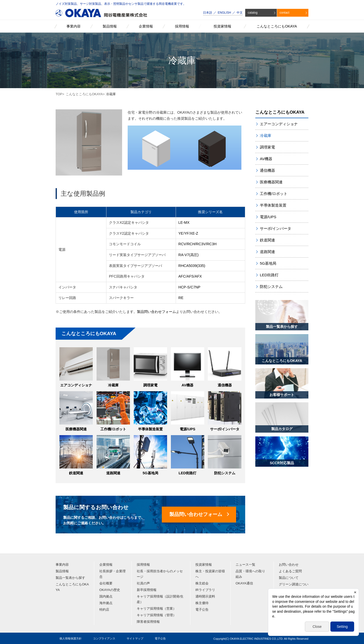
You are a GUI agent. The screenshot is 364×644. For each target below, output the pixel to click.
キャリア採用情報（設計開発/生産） (160, 599)
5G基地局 (150, 473)
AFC (182, 276)
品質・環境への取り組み (250, 574)
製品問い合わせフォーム (156, 312)
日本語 (208, 13)
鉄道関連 (76, 473)
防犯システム (225, 473)
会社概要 (106, 583)
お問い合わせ (289, 565)
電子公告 (202, 610)
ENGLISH (224, 13)
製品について (289, 578)
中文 (240, 13)
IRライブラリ (205, 590)
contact (285, 13)
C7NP (195, 287)
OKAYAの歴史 (110, 590)
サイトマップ (135, 638)
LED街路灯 (187, 473)
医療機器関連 (76, 429)
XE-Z (194, 233)
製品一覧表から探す (70, 578)
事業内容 (62, 565)
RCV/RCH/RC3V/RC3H (198, 244)
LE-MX (184, 222)
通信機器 (225, 385)
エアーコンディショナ (279, 124)
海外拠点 (106, 603)
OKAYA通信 (244, 583)
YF (187, 233)
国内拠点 (106, 596)
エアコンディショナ (76, 385)
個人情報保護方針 (71, 638)
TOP (59, 94)
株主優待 (202, 603)
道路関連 (113, 473)
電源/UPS (188, 429)
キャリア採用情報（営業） (156, 609)
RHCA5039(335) (192, 266)
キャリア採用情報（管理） (156, 615)
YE (181, 233)
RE (181, 298)
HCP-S (184, 287)
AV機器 (187, 385)
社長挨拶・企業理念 (112, 574)
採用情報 (143, 565)
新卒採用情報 (147, 590)
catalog (253, 13)
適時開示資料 (205, 596)
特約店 (104, 610)
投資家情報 (204, 565)
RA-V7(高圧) (189, 255)
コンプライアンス (104, 638)
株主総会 (202, 583)
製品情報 (62, 571)
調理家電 (150, 385)
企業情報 (106, 565)
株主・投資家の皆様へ (210, 574)
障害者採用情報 (148, 622)
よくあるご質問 (290, 571)
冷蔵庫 (113, 385)
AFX (198, 276)
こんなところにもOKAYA (84, 94)
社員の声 (143, 583)
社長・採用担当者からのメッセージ (160, 574)
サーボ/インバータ (225, 429)
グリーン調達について (294, 587)
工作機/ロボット (113, 429)
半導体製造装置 (150, 429)
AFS (190, 276)
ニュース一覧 (245, 565)
